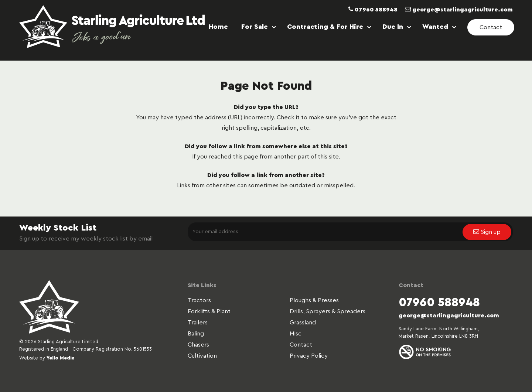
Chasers (198, 345)
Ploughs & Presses (314, 300)
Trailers (198, 323)
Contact (301, 345)
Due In (393, 27)
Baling (196, 334)
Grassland (303, 323)
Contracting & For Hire (325, 27)
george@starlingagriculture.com (459, 10)
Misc (296, 334)
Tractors (199, 300)
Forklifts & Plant (209, 311)
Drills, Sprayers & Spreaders (328, 311)
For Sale (255, 27)
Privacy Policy (309, 356)
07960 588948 (373, 10)
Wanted (435, 27)
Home (218, 27)
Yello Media (61, 358)
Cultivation (202, 356)
